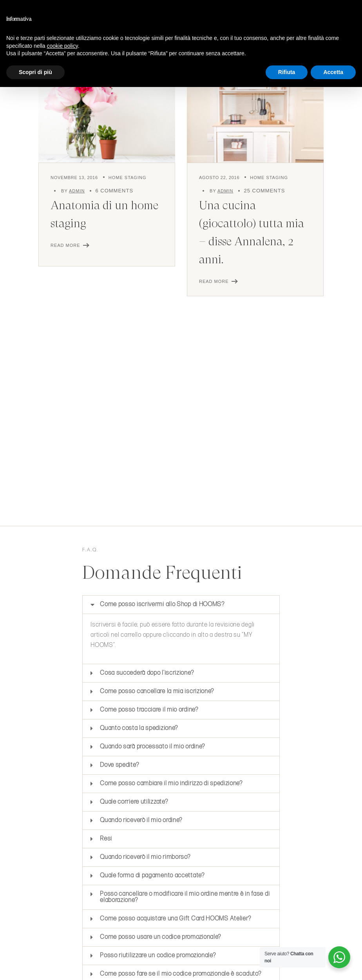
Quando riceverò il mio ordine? (141, 820)
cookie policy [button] (62, 46)
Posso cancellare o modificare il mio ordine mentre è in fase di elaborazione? (185, 897)
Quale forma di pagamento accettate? (152, 876)
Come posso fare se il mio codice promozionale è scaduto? (180, 974)
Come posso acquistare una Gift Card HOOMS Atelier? (176, 919)
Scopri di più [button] (35, 72)
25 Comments (264, 191)
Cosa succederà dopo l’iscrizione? (147, 673)
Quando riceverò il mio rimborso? (145, 857)
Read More (65, 245)
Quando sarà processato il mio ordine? (153, 747)
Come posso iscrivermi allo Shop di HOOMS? (162, 604)
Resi (106, 839)
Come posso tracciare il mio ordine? (149, 710)
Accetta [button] (333, 72)
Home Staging (128, 178)
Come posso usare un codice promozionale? (160, 937)
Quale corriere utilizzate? (134, 802)
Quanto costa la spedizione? (140, 728)
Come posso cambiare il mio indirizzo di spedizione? (172, 783)
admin (77, 191)
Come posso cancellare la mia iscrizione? (157, 691)
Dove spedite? (119, 765)
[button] (181, 605)
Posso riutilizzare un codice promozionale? (158, 956)
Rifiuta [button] (287, 72)
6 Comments (114, 191)
